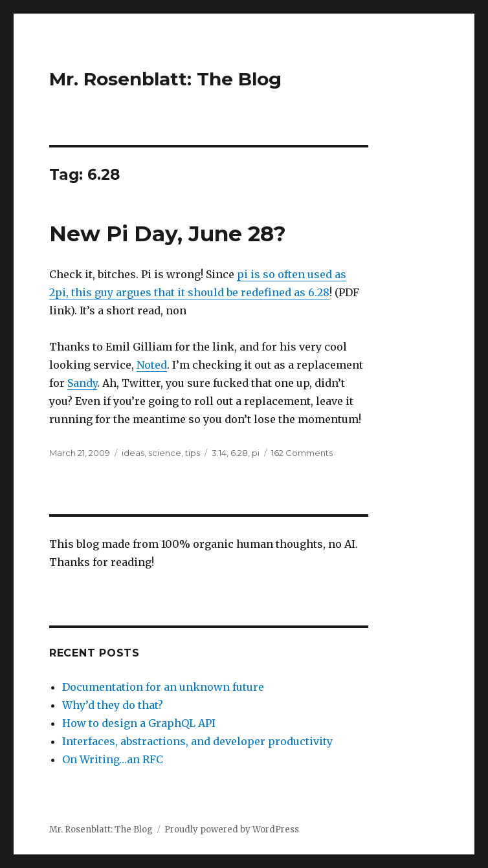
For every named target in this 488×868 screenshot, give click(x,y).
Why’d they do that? (113, 705)
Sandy (82, 383)
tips (193, 453)
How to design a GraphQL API (139, 723)
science (165, 453)
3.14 (219, 453)
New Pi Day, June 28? (168, 233)
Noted (152, 365)
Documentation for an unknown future (163, 687)
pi (256, 453)
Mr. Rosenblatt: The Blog (165, 79)
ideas (133, 453)
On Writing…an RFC (113, 759)
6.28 (239, 453)
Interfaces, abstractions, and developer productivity (197, 741)
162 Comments (302, 453)
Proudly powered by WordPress (232, 830)
